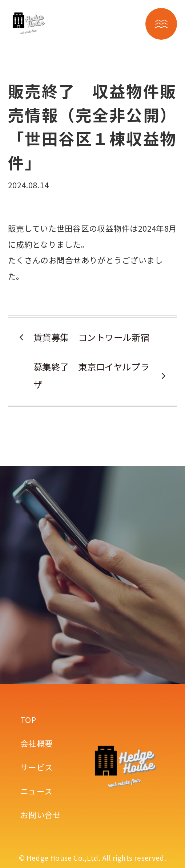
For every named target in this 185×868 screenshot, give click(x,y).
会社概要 (37, 743)
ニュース (37, 791)
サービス (37, 767)
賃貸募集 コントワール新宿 (92, 337)
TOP (28, 720)
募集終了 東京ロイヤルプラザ (91, 376)
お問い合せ (41, 815)
